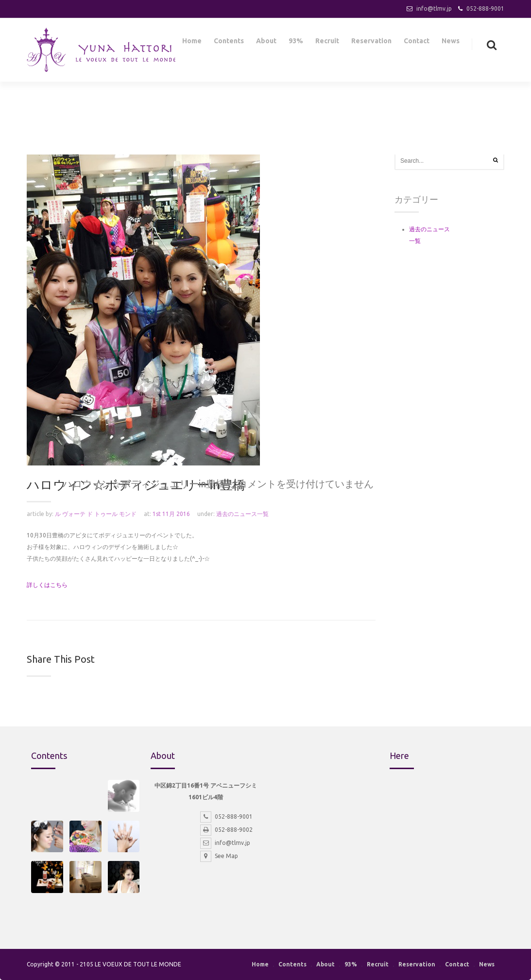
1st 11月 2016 (171, 514)
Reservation (371, 43)
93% (296, 43)
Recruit (327, 43)
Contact (417, 43)
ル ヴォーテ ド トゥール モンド (96, 514)
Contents (229, 43)
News (451, 43)
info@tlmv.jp (434, 9)
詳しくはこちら (47, 585)
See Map (219, 856)
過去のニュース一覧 (242, 514)
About (266, 43)
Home (192, 43)
